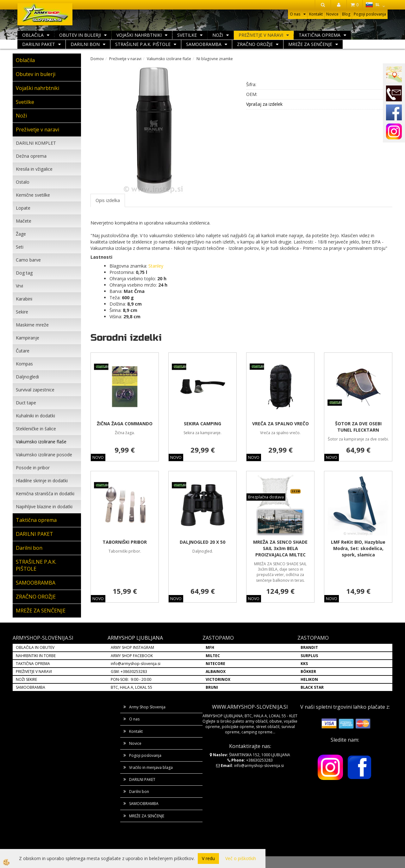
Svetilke (187, 35)
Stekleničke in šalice (36, 429)
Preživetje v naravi (261, 35)
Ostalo (23, 182)
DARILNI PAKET (39, 44)
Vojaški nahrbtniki (139, 35)
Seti (20, 247)
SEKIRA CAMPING (202, 424)
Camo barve (28, 260)
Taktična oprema (320, 35)
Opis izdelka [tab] (108, 200)
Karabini (24, 299)
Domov (97, 59)
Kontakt (316, 14)
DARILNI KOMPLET (36, 143)
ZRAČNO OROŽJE (255, 44)
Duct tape (26, 403)
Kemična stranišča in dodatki (45, 494)
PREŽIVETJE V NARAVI (34, 672)
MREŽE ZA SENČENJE (310, 44)
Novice (332, 14)
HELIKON (309, 679)
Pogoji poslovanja (370, 14)
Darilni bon (85, 44)
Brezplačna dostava (266, 497)
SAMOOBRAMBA (204, 44)
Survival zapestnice (35, 390)
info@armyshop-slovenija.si (136, 664)
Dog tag (24, 273)
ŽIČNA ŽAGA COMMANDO (125, 424)
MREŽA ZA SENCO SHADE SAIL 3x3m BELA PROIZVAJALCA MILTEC (280, 548)
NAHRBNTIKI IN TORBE (36, 656)
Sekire (22, 312)
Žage (21, 234)
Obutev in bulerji (80, 35)
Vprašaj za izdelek (264, 104)
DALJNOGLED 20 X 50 (202, 542)
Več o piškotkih (241, 858)
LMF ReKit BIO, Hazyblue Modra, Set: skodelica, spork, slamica (358, 548)
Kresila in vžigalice (34, 169)
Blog (346, 14)
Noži (218, 35)
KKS (304, 664)
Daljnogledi (27, 377)
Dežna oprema (31, 156)
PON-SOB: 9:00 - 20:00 (131, 679)
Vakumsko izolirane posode (44, 455)
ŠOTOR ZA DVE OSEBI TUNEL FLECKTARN (358, 427)
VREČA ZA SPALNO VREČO (280, 424)
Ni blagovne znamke (215, 59)
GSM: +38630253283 (129, 672)
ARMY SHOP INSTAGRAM (132, 647)
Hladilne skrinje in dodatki (42, 481)
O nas (295, 14)
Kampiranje (28, 338)
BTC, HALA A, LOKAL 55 (131, 687)
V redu (208, 858)
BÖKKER (308, 672)
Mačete (24, 221)
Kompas (24, 364)
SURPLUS (309, 656)
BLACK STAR (312, 687)
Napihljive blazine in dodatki (44, 507)
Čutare (23, 351)
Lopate (23, 208)
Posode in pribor (33, 468)
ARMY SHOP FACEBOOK (132, 656)
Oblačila (33, 35)
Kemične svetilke (33, 195)
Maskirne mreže (32, 325)
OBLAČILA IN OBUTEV (35, 647)
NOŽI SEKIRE (26, 679)
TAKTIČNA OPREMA (33, 664)
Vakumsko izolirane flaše (41, 442)
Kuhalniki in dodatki (35, 416)
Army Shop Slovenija (147, 707)
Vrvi (19, 286)
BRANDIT (309, 647)
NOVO (98, 457)
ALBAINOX (216, 672)
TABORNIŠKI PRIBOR (125, 542)
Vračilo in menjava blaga (151, 767)
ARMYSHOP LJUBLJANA (135, 638)
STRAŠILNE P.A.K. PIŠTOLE (143, 44)
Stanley (156, 266)
